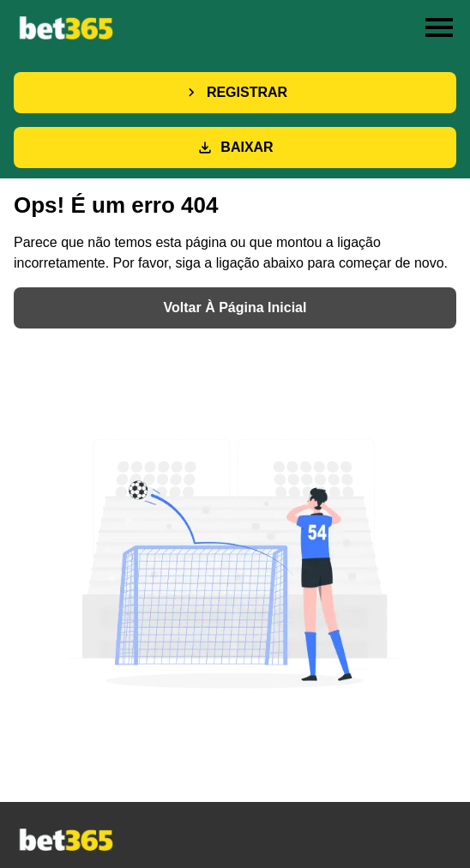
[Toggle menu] (439, 27)
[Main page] (65, 27)
